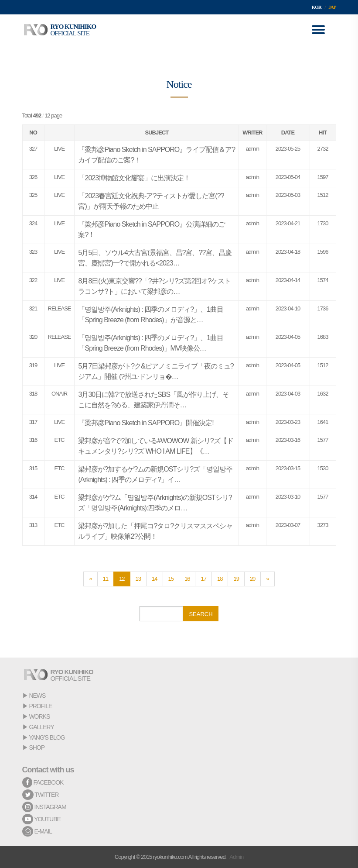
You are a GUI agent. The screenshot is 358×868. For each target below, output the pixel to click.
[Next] (267, 579)
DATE (288, 133)
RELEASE (60, 308)
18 (220, 579)
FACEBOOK (43, 782)
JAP (332, 7)
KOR (317, 7)
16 (187, 579)
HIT (323, 133)
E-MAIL (37, 831)
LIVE (59, 149)
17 (203, 579)
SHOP (37, 747)
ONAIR (59, 394)
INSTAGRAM (44, 807)
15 (171, 579)
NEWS (37, 696)
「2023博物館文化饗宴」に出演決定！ (134, 178)
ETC (59, 440)
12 (122, 579)
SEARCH (201, 614)
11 (106, 579)
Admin (236, 857)
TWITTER (41, 795)
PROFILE (40, 706)
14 (154, 579)
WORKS (39, 716)
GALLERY (41, 727)
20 (252, 579)
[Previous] (90, 579)
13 (138, 579)
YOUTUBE (41, 819)
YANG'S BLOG (47, 737)
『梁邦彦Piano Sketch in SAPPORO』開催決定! (146, 423)
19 (236, 579)
